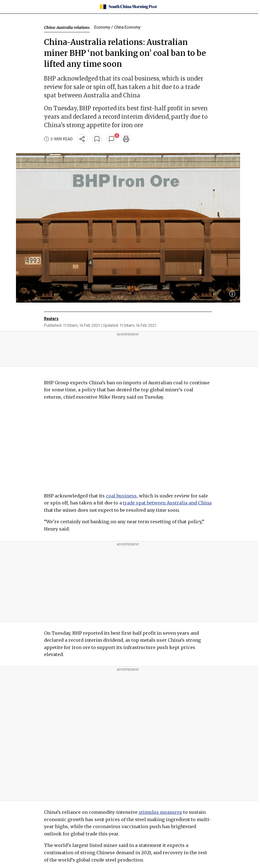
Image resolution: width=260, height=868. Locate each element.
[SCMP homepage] (128, 7)
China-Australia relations (67, 28)
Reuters (51, 319)
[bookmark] (97, 139)
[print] (126, 139)
